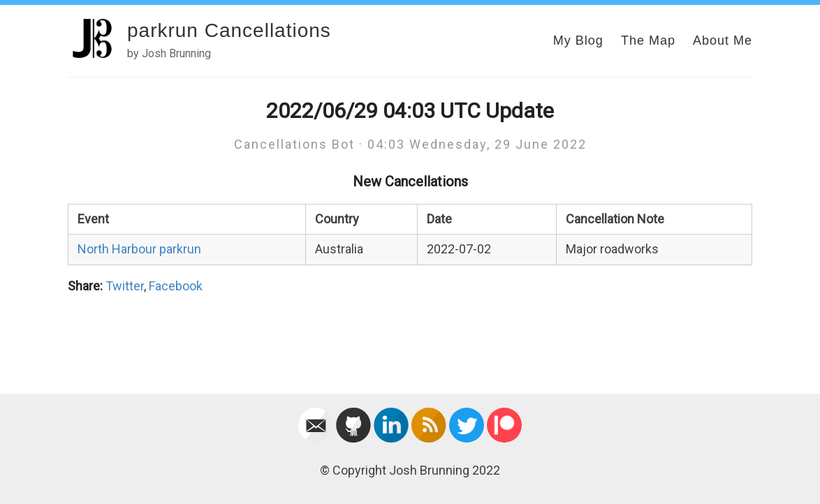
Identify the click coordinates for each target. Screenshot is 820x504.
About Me (723, 40)
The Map (648, 40)
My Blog (578, 40)
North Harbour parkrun (139, 249)
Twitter (125, 286)
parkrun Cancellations (229, 30)
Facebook (176, 286)
